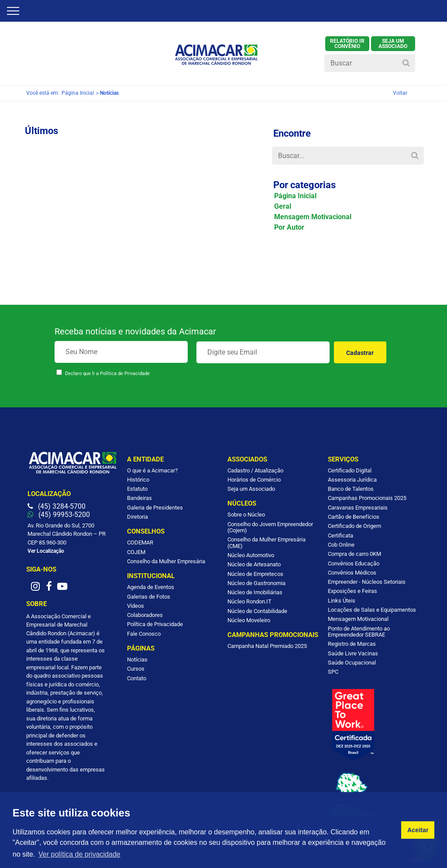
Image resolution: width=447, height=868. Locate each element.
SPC (333, 672)
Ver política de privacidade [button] (79, 854)
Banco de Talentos (351, 489)
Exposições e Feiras (352, 591)
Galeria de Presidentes (155, 508)
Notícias (137, 660)
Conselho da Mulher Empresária (166, 561)
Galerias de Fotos (149, 597)
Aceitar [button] (418, 830)
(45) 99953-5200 (59, 515)
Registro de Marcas (352, 644)
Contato (137, 678)
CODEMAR (140, 542)
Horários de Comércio (254, 480)
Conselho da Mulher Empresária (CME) (266, 542)
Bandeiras (139, 498)
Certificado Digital (350, 470)
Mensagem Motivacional (313, 217)
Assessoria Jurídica (352, 480)
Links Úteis (342, 601)
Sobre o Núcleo (246, 515)
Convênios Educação (354, 563)
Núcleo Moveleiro (249, 620)
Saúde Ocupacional (352, 663)
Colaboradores (145, 615)
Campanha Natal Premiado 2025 (267, 646)
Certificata (340, 536)
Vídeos (136, 606)
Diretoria (138, 517)
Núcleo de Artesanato (254, 564)
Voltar (400, 93)
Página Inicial (78, 93)
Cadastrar (360, 353)
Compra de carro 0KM (354, 554)
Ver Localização (46, 551)
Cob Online (341, 545)
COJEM (136, 552)
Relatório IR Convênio (347, 44)
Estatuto (137, 489)
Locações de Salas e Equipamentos (372, 610)
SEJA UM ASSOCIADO (393, 44)
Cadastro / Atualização (255, 470)
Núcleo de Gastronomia (256, 583)
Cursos (136, 669)
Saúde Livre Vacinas (353, 653)
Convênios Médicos (352, 573)
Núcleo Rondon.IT (249, 601)
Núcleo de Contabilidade (257, 611)
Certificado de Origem (354, 526)
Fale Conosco (144, 634)
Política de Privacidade (125, 374)
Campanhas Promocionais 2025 (367, 498)
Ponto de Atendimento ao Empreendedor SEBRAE (359, 632)
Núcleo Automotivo (251, 555)
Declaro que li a (107, 374)
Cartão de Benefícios (354, 517)
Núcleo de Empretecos (255, 574)
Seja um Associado (251, 489)
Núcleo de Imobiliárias (255, 592)
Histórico (138, 480)
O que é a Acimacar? (152, 470)
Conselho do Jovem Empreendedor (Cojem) (270, 527)
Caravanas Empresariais (358, 508)
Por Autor (289, 227)
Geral (283, 206)
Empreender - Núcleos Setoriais (367, 582)
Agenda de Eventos (151, 587)
